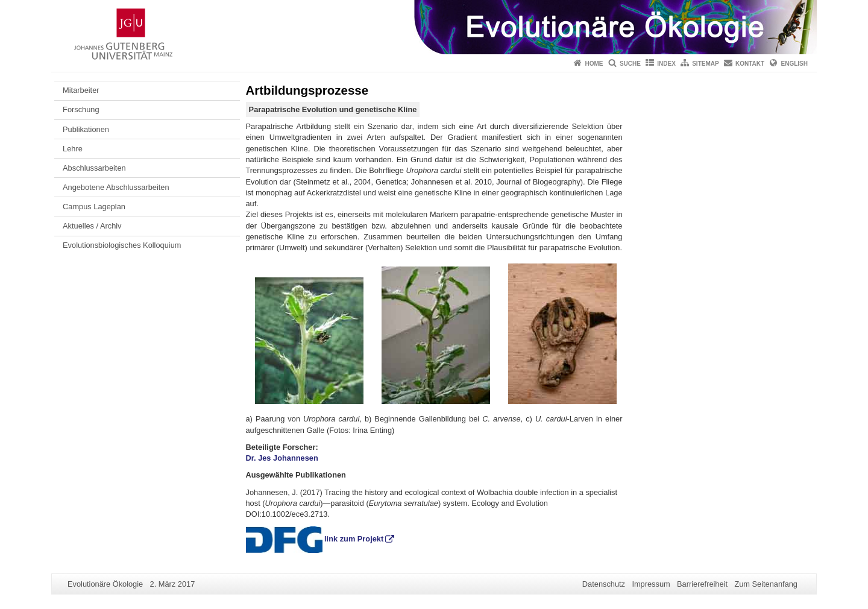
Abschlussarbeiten (94, 168)
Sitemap (705, 64)
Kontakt (750, 64)
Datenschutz (604, 584)
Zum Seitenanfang (766, 584)
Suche (630, 64)
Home (594, 64)
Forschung (81, 109)
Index (666, 64)
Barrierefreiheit (702, 584)
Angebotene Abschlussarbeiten (116, 187)
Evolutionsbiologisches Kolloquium (122, 245)
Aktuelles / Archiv (92, 226)
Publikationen (86, 129)
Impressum (651, 584)
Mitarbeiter (81, 90)
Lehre (73, 149)
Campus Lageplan (94, 207)
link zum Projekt (354, 539)
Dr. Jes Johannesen (282, 458)
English (794, 64)
